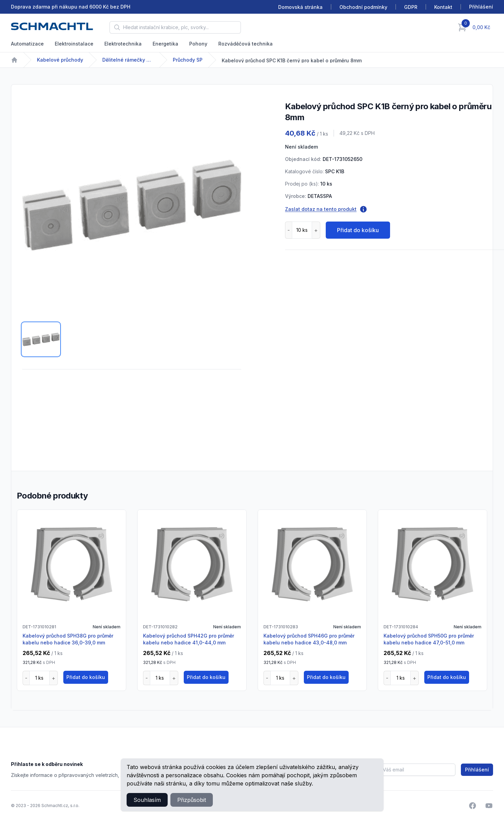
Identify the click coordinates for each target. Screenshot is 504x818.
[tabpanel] (132, 205)
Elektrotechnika (123, 44)
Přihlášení (477, 770)
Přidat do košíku (358, 230)
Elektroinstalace (74, 44)
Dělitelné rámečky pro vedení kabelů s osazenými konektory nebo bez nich (128, 60)
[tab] (41, 339)
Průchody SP (188, 60)
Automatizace (27, 44)
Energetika (165, 44)
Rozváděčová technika (245, 44)
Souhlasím (147, 800)
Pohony (198, 44)
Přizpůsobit (192, 800)
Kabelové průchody (60, 60)
